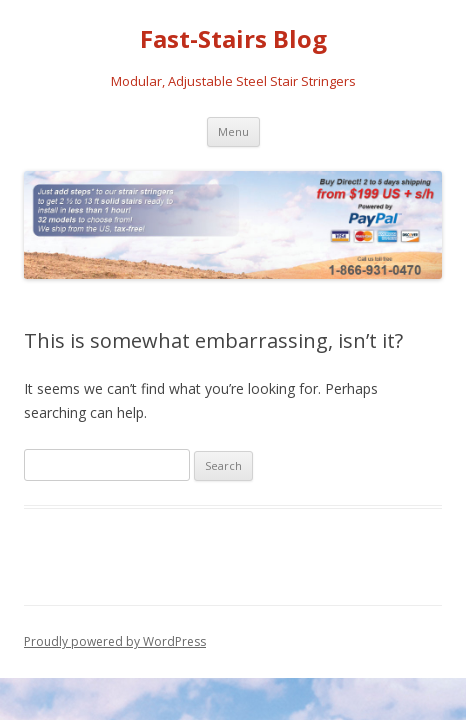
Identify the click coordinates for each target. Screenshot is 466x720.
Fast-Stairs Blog (233, 39)
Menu (233, 131)
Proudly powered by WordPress (115, 641)
